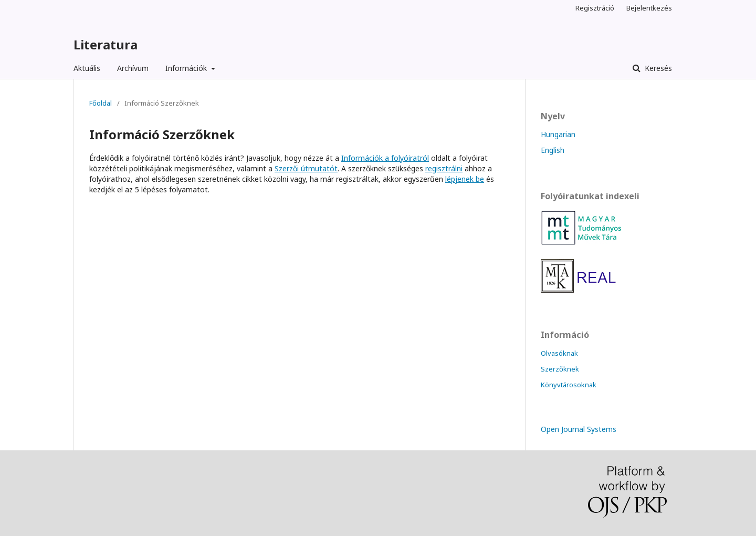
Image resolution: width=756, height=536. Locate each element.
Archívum (133, 68)
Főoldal (101, 103)
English (553, 150)
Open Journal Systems (579, 429)
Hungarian (558, 134)
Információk (187, 68)
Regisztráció (595, 8)
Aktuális (87, 68)
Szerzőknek (560, 369)
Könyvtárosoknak (569, 385)
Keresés (657, 68)
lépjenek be (465, 179)
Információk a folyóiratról (385, 158)
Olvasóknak (559, 353)
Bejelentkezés (649, 8)
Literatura (106, 44)
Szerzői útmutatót (306, 168)
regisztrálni (444, 168)
